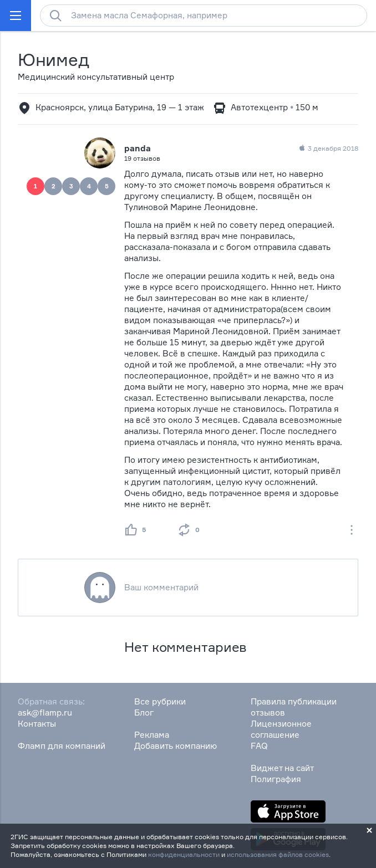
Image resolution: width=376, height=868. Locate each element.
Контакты (37, 724)
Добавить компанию (176, 746)
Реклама (152, 735)
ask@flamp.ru (45, 713)
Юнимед (53, 60)
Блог (144, 713)
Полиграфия (276, 779)
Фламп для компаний (62, 746)
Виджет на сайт (282, 768)
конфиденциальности (184, 854)
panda (138, 148)
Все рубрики (160, 701)
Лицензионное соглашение (281, 729)
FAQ (259, 746)
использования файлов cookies (278, 854)
